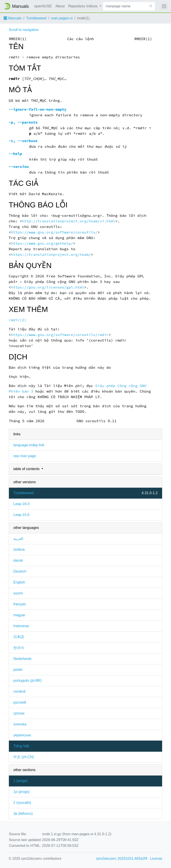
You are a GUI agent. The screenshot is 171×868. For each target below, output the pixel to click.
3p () (23, 814)
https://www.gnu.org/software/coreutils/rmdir (60, 335)
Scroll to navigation (24, 30)
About (60, 6)
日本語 (19, 637)
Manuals (13, 18)
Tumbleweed (36, 18)
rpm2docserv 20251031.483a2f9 (122, 859)
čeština (19, 550)
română (19, 691)
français (20, 604)
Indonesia (21, 626)
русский (20, 702)
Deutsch (20, 571)
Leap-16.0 (21, 504)
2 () (22, 803)
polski (18, 670)
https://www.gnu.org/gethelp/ (42, 243)
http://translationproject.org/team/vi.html (69, 221)
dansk (18, 560)
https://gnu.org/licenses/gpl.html (48, 287)
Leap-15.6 (21, 515)
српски (19, 713)
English (19, 582)
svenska (20, 724)
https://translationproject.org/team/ (51, 255)
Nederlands (22, 659)
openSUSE (43, 6)
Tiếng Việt (21, 746)
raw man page (25, 456)
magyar (19, 615)
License (156, 859)
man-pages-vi (62, 18)
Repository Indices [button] (83, 6)
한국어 (19, 648)
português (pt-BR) (27, 681)
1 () (20, 781)
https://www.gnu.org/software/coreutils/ (54, 232)
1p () (21, 792)
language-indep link (29, 445)
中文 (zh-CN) (24, 757)
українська (22, 735)
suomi (18, 593)
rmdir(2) (18, 320)
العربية (18, 539)
